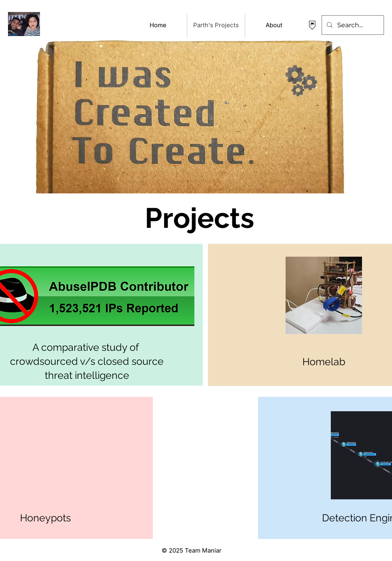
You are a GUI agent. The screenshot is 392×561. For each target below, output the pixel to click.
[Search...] (352, 25)
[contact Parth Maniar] (312, 25)
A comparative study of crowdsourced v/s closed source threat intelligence (87, 361)
